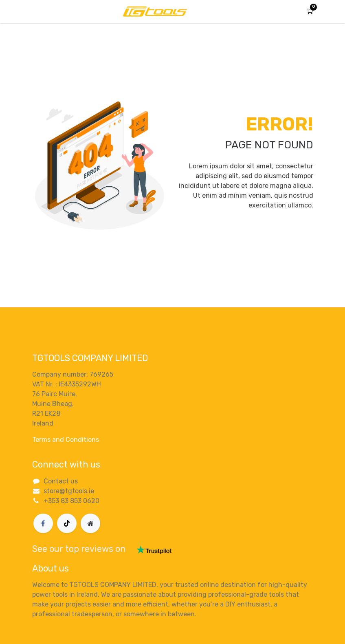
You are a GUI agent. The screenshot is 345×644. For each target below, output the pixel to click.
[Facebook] (43, 523)
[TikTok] (67, 523)
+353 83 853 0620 (71, 501)
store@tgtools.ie (69, 491)
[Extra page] (90, 523)
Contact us (61, 481)
